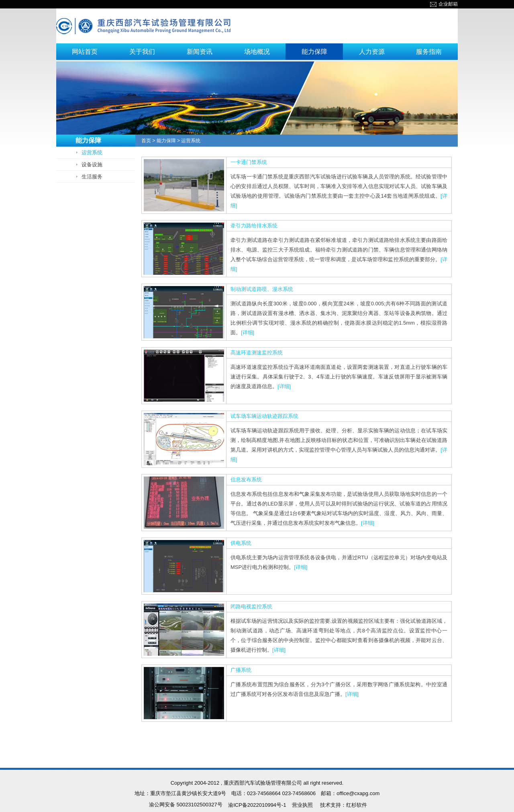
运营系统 (92, 152)
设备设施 (92, 165)
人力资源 (372, 52)
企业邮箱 (444, 4)
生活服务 (92, 177)
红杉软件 (357, 805)
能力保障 (314, 52)
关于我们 (142, 52)
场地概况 (257, 52)
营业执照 (302, 805)
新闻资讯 (200, 52)
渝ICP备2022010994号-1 (257, 805)
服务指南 (429, 52)
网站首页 (85, 52)
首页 (146, 141)
